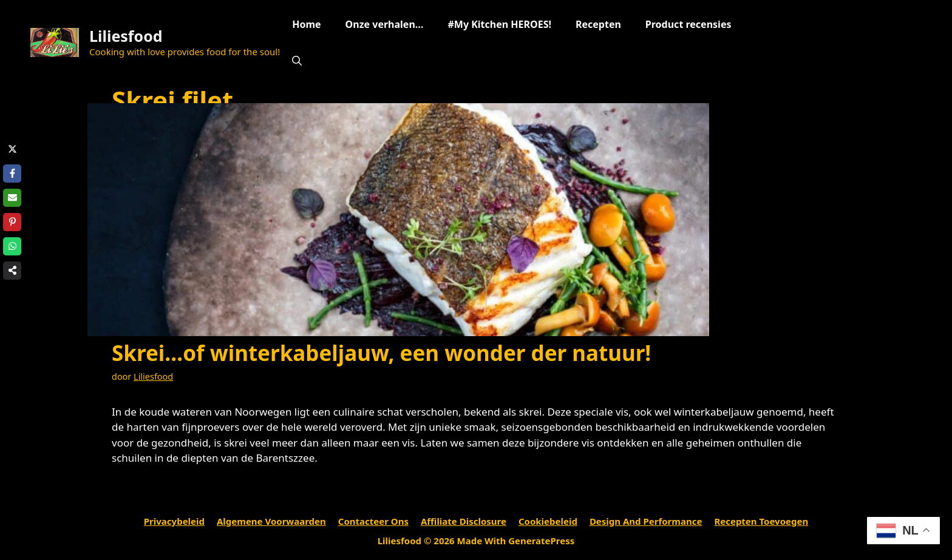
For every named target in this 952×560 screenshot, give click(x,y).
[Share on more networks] (12, 271)
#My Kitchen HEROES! (499, 24)
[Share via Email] (12, 198)
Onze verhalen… (385, 24)
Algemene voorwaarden (271, 521)
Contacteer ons (373, 521)
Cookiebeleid (548, 521)
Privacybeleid (174, 521)
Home (306, 24)
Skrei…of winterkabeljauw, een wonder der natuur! (381, 353)
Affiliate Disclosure (464, 521)
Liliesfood (126, 36)
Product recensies (688, 24)
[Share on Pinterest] (12, 222)
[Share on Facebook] (12, 174)
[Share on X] (12, 149)
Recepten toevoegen (761, 521)
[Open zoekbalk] (297, 61)
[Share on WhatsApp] (12, 246)
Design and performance (646, 521)
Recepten (598, 24)
